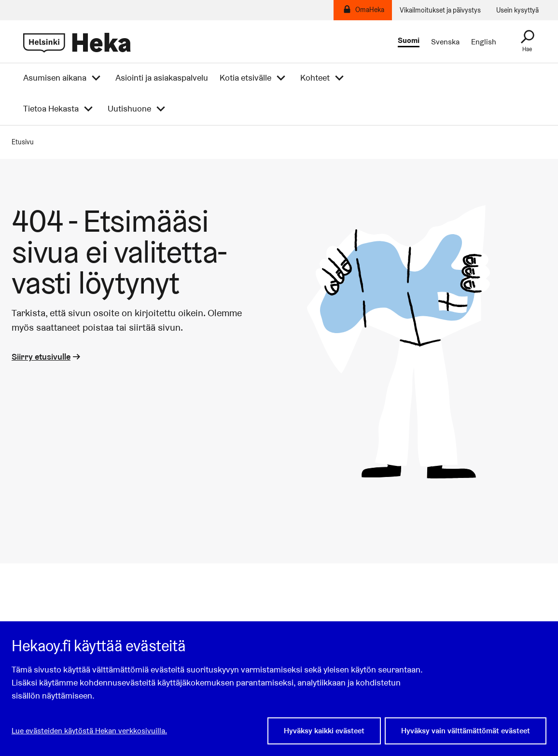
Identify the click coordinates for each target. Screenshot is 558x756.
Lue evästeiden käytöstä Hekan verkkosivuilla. (89, 731)
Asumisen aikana (55, 78)
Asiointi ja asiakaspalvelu (162, 78)
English (484, 42)
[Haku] (527, 42)
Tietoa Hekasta (51, 109)
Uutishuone (129, 109)
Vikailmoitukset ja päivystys (440, 10)
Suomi (409, 41)
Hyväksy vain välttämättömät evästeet (466, 731)
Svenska (445, 42)
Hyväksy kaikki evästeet (324, 731)
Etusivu (23, 142)
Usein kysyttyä (517, 10)
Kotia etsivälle (245, 78)
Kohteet (315, 78)
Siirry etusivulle (47, 357)
